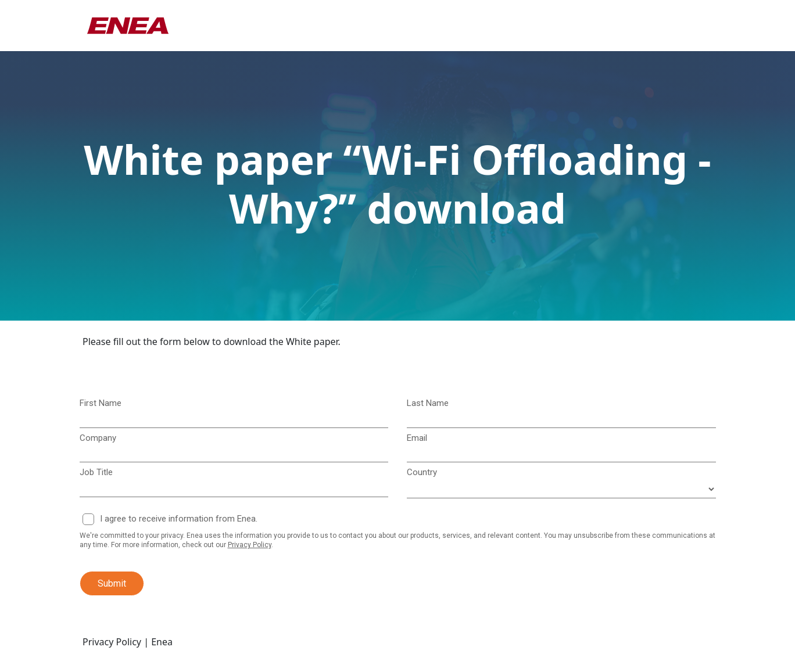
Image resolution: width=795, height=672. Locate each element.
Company (98, 438)
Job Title (96, 472)
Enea (162, 642)
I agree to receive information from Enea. (179, 519)
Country (422, 472)
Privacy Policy (250, 545)
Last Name (428, 403)
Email (417, 438)
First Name (101, 403)
